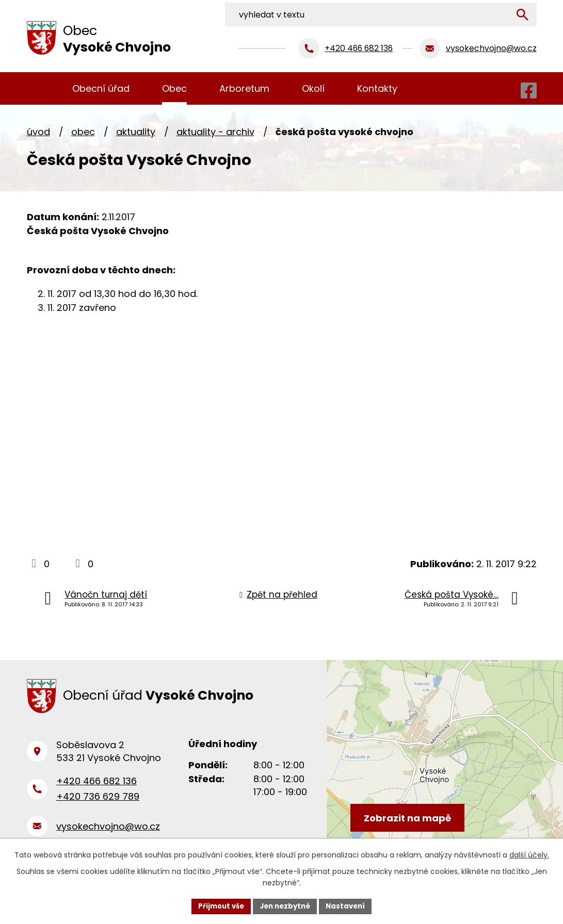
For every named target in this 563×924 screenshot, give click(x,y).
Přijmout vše (218, 905)
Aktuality (136, 132)
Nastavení (350, 905)
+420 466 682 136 (96, 787)
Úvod (38, 132)
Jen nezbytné (286, 905)
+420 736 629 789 (98, 803)
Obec (83, 132)
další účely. (529, 854)
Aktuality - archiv (215, 132)
